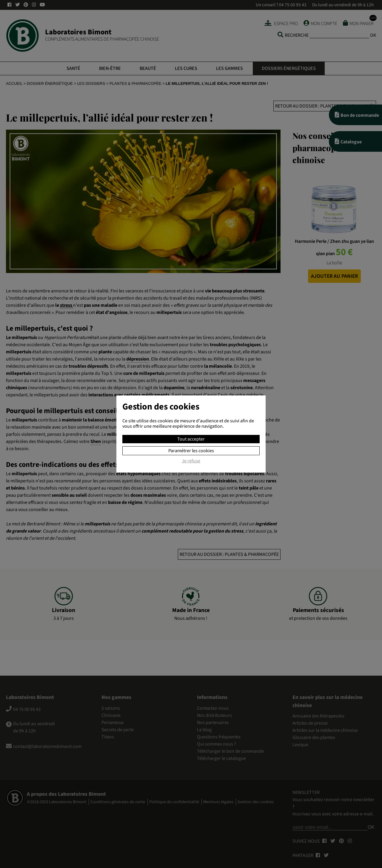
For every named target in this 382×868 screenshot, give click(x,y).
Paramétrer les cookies (191, 451)
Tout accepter (191, 439)
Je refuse (191, 461)
